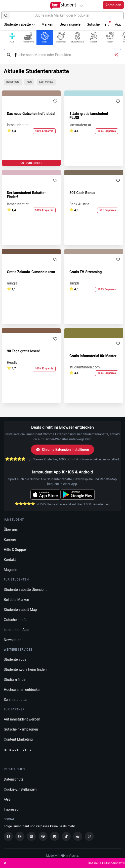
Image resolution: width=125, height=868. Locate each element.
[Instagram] (20, 836)
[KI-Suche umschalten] (116, 55)
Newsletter (12, 640)
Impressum (13, 809)
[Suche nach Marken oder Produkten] (62, 15)
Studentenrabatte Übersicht (25, 590)
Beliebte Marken (16, 600)
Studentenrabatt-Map (20, 610)
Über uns (11, 529)
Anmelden (113, 5)
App (118, 24)
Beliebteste (13, 82)
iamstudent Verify (18, 749)
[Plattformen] (81, 6)
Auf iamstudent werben (22, 719)
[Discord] (55, 836)
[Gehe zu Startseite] (62, 6)
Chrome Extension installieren (62, 450)
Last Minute (46, 82)
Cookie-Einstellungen (20, 789)
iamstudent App (16, 630)
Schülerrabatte (15, 700)
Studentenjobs (15, 659)
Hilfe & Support (16, 550)
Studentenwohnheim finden (25, 669)
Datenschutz (14, 779)
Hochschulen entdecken (23, 690)
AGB (7, 799)
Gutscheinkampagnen (21, 729)
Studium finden (16, 680)
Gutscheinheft (99, 24)
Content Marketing (18, 739)
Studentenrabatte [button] (19, 24)
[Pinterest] (43, 836)
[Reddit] (78, 836)
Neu (29, 82)
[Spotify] (31, 836)
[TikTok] (66, 836)
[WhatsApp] (89, 836)
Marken (47, 24)
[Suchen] (6, 15)
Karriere (10, 540)
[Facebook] (8, 836)
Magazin (10, 570)
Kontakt (10, 560)
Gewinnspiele (70, 24)
